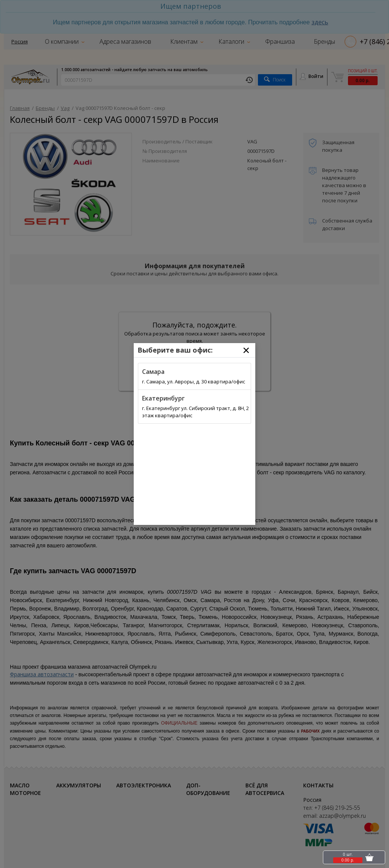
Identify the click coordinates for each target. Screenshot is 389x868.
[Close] (246, 350)
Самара (153, 372)
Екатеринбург (163, 398)
